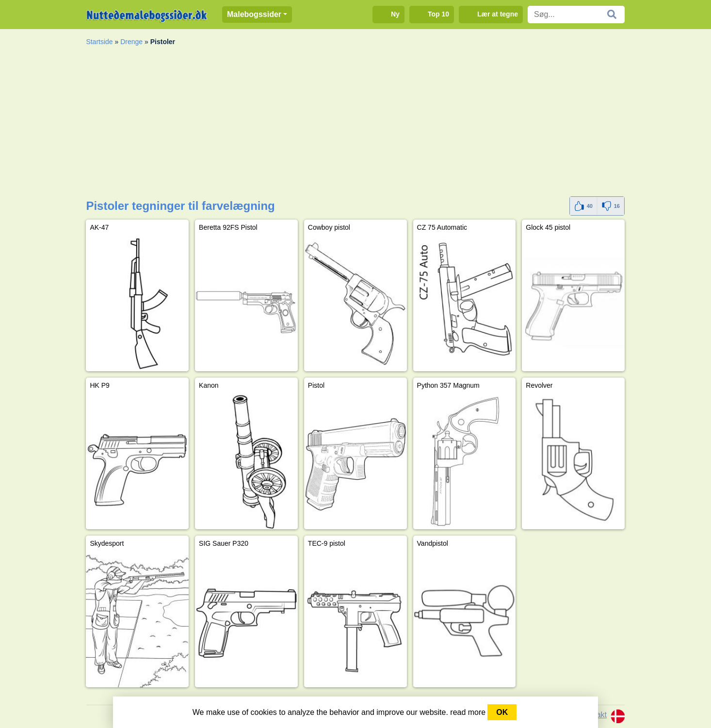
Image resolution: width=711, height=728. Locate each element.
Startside (99, 42)
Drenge (131, 42)
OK (502, 712)
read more (468, 712)
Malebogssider (254, 14)
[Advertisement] (355, 124)
